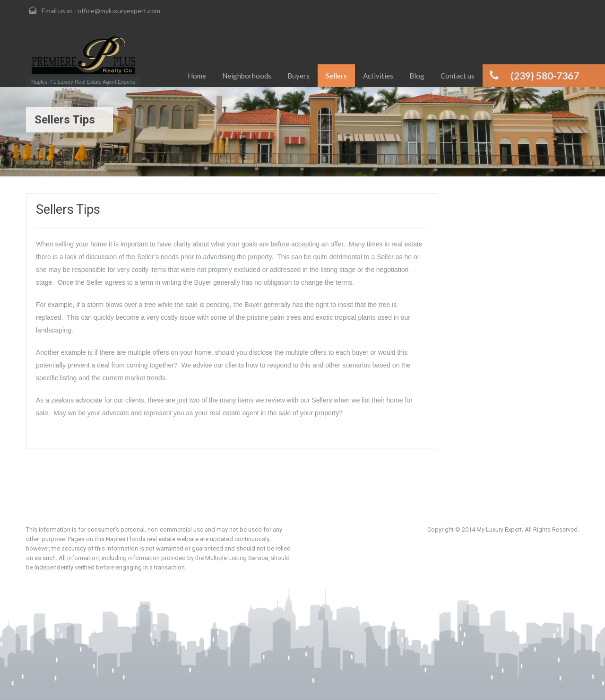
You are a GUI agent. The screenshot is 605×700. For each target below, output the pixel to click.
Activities (378, 76)
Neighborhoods (247, 76)
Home (197, 76)
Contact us (458, 76)
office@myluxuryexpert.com (119, 11)
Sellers (336, 76)
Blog (417, 76)
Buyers (298, 76)
